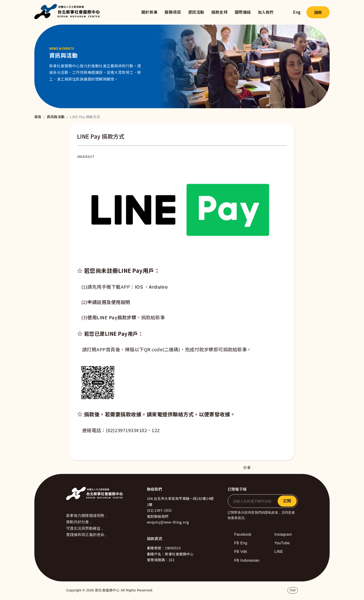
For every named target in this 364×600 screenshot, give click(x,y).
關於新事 (149, 12)
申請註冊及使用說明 (109, 302)
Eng (297, 12)
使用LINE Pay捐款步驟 (112, 317)
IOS (139, 287)
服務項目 (173, 12)
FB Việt (241, 552)
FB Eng (241, 543)
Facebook (243, 534)
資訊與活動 (56, 117)
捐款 (318, 12)
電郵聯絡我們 (158, 516)
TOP (293, 590)
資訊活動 (196, 12)
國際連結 (243, 12)
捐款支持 (219, 12)
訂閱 (287, 501)
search (283, 12)
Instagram (283, 534)
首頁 (38, 117)
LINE (279, 552)
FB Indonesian (247, 560)
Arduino (158, 287)
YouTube (282, 543)
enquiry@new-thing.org (168, 522)
